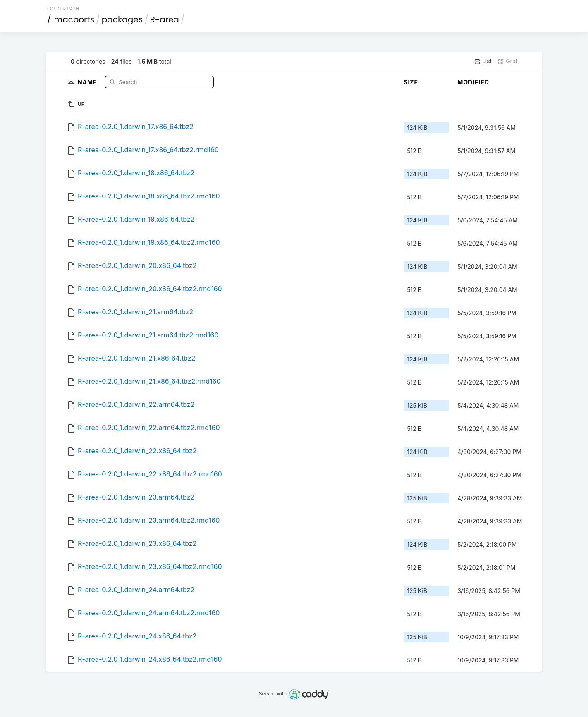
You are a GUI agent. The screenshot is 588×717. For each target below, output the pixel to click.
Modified (473, 82)
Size (411, 82)
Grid (507, 61)
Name (88, 82)
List (483, 61)
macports (74, 19)
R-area (165, 19)
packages (122, 19)
